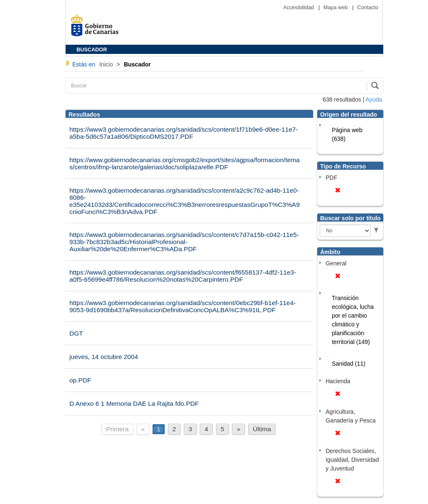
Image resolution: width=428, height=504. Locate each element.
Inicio (107, 64)
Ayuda (374, 99)
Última (262, 429)
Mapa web (336, 8)
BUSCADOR (92, 50)
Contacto (368, 8)
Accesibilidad (299, 8)
